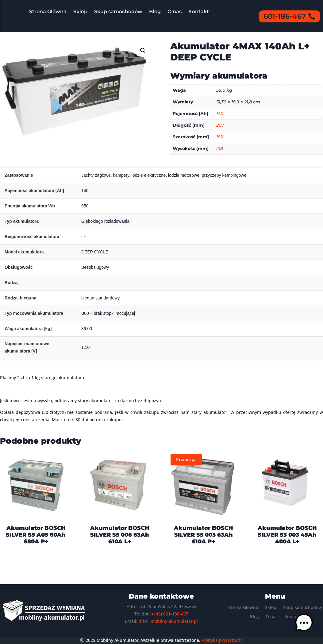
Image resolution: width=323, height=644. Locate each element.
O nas (175, 12)
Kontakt (199, 12)
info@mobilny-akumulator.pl (168, 621)
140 (220, 114)
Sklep (80, 12)
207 (220, 125)
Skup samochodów (118, 12)
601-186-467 (285, 16)
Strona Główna (48, 12)
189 (220, 137)
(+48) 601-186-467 (170, 614)
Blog (155, 12)
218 (220, 148)
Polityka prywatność (222, 640)
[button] (143, 51)
